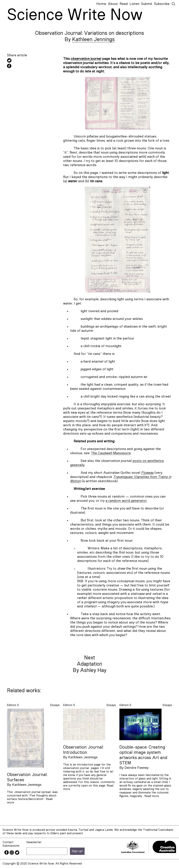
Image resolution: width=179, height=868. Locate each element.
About (113, 4)
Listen (134, 4)
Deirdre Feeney (137, 768)
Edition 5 (13, 705)
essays (55, 705)
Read (124, 4)
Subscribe (162, 4)
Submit (147, 4)
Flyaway (147, 473)
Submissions (11, 846)
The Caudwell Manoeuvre (111, 453)
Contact (8, 842)
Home (101, 4)
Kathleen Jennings (93, 40)
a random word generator (126, 501)
